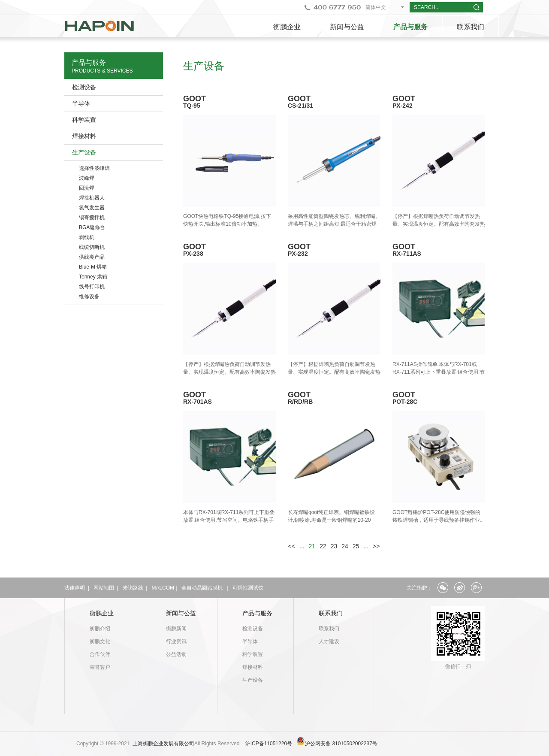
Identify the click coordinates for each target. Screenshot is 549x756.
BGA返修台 (92, 227)
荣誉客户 (100, 667)
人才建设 (329, 641)
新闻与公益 (347, 27)
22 (323, 546)
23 (334, 546)
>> (376, 546)
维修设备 (89, 296)
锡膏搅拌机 (92, 218)
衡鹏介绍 (100, 629)
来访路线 (133, 588)
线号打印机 (92, 287)
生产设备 (84, 152)
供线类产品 (92, 257)
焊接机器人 (92, 198)
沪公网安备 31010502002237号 (341, 744)
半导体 (81, 103)
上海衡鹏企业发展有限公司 (163, 744)
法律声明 (75, 588)
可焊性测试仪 (248, 588)
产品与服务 (410, 27)
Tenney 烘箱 (93, 277)
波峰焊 (87, 178)
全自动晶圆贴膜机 (202, 588)
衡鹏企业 (287, 27)
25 (356, 546)
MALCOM (163, 588)
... (302, 546)
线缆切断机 (92, 247)
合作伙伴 (100, 654)
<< (292, 546)
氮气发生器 (92, 208)
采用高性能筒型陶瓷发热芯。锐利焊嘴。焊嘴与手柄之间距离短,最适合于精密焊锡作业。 (334, 224)
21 (312, 546)
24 (345, 546)
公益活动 (176, 654)
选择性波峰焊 (94, 168)
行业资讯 (176, 641)
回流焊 (87, 188)
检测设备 (84, 87)
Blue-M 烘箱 (93, 267)
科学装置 (84, 120)
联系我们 (471, 27)
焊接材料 (84, 136)
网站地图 (104, 588)
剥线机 (87, 237)
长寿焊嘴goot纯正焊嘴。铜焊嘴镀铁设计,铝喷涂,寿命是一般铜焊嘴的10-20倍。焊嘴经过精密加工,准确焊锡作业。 (332, 520)
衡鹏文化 (100, 641)
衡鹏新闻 (176, 629)
